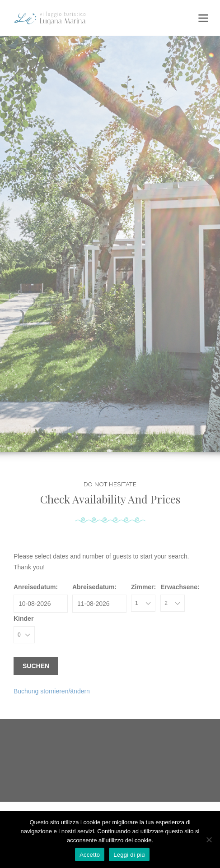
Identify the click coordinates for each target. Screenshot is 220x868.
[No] (209, 840)
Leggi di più (129, 855)
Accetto (90, 855)
